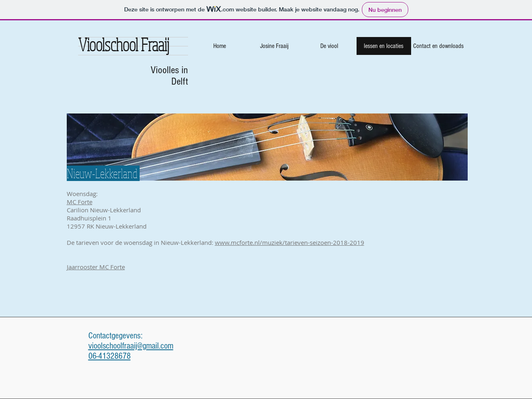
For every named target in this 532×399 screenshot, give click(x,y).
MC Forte (80, 202)
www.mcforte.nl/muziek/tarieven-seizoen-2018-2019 (290, 242)
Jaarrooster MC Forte (96, 267)
